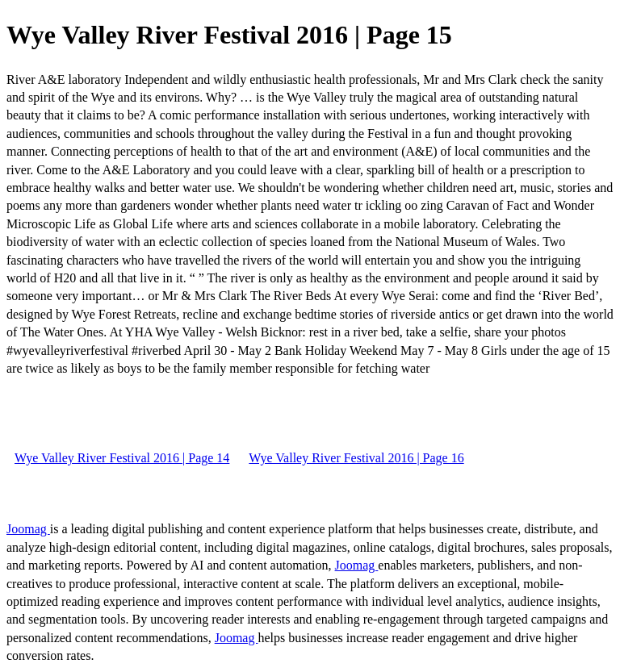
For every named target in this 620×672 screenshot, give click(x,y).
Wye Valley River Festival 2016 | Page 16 (356, 458)
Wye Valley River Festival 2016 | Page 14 (122, 458)
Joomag (28, 529)
